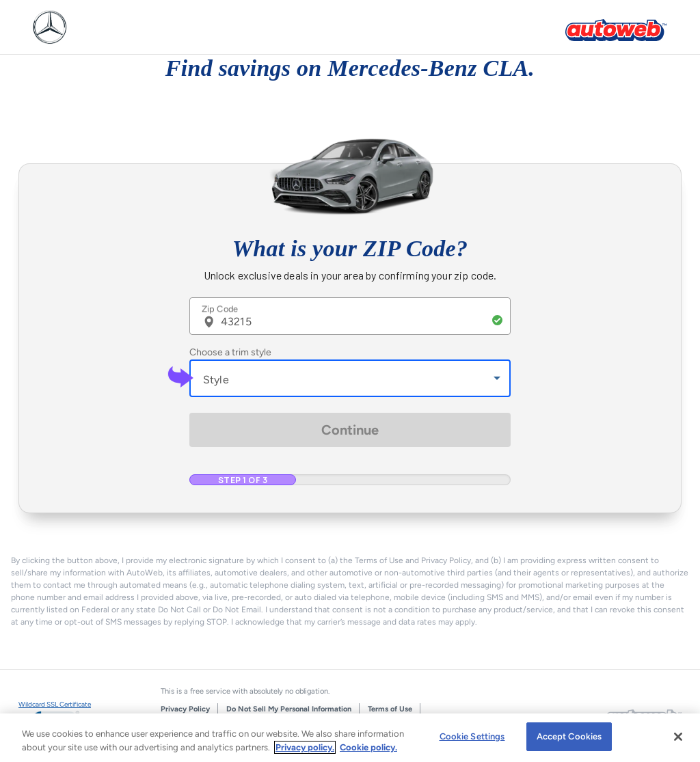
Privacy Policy (185, 709)
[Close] (678, 737)
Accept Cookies (569, 736)
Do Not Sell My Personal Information (289, 709)
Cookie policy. (368, 747)
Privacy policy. (305, 747)
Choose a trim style (230, 352)
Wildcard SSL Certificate (55, 704)
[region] (350, 738)
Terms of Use (390, 709)
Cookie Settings (472, 736)
